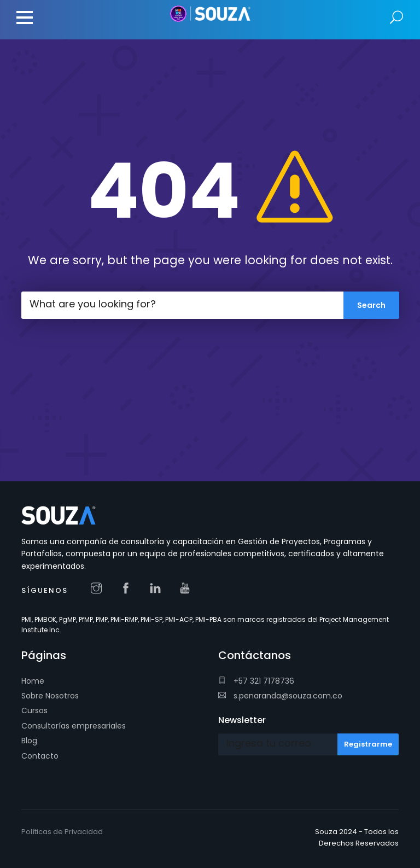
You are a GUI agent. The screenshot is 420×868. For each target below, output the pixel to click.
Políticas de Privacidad (62, 832)
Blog (29, 741)
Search (397, 18)
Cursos (34, 710)
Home (33, 681)
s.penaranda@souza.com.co (280, 696)
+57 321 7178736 (256, 681)
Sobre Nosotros (50, 696)
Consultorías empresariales (74, 726)
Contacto (40, 756)
